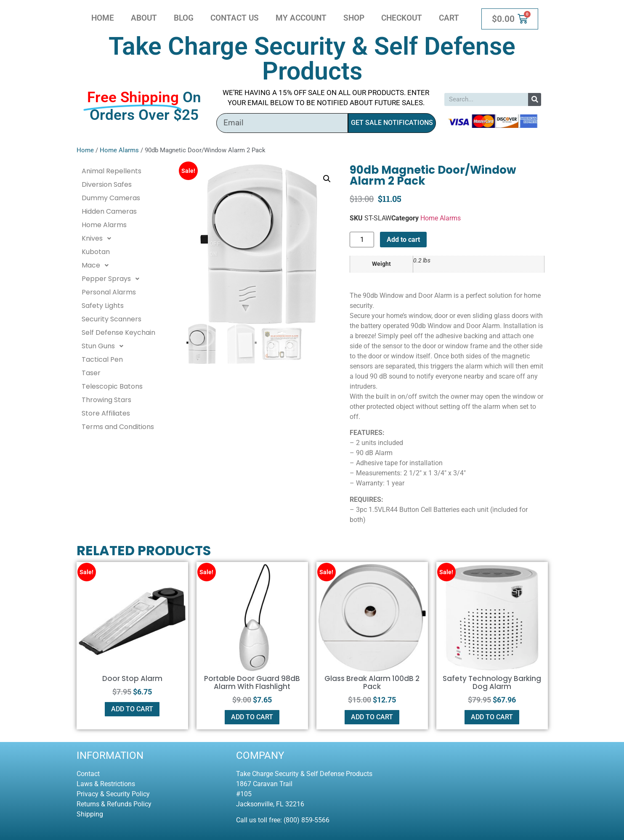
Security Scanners (112, 319)
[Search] (535, 99)
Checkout (402, 18)
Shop (354, 18)
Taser (91, 373)
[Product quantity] (362, 240)
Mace (97, 265)
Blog (184, 18)
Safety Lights (103, 306)
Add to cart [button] (132, 709)
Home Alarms (119, 150)
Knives (99, 238)
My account (301, 18)
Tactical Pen (102, 359)
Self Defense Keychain (118, 333)
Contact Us (235, 18)
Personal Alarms (109, 292)
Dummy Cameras (111, 198)
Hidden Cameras (109, 211)
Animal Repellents (112, 171)
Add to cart (403, 240)
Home (103, 18)
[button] (327, 179)
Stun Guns (105, 346)
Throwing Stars (106, 400)
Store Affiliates (106, 413)
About (144, 18)
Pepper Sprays (113, 279)
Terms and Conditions (118, 427)
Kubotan (96, 252)
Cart (449, 18)
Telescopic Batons (112, 386)
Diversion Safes (107, 184)
